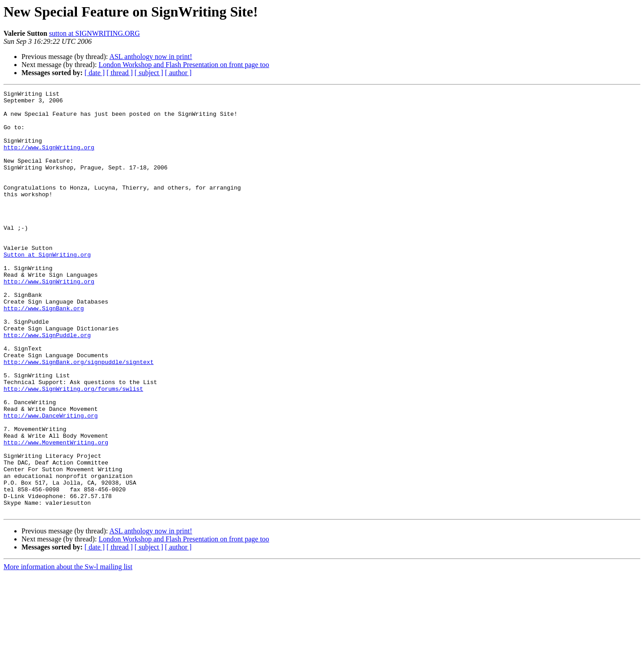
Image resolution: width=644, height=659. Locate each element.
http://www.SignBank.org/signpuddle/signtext (78, 417)
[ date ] (95, 73)
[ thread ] (120, 73)
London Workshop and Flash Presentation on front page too (184, 65)
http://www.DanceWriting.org (51, 481)
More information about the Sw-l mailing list (68, 651)
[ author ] (178, 73)
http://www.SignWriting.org (49, 159)
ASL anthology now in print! (150, 57)
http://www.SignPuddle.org (47, 384)
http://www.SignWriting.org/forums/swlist (73, 449)
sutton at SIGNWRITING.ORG (95, 33)
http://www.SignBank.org (44, 352)
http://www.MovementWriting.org (56, 513)
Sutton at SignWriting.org (47, 288)
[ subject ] (149, 73)
